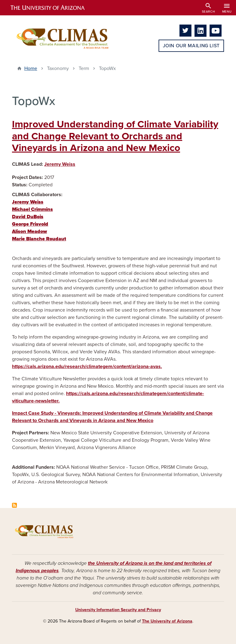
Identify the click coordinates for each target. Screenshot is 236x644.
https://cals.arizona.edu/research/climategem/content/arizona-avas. (87, 367)
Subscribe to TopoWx (14, 505)
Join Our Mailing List (191, 46)
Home (31, 68)
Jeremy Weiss (60, 164)
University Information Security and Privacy (118, 610)
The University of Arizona (167, 621)
